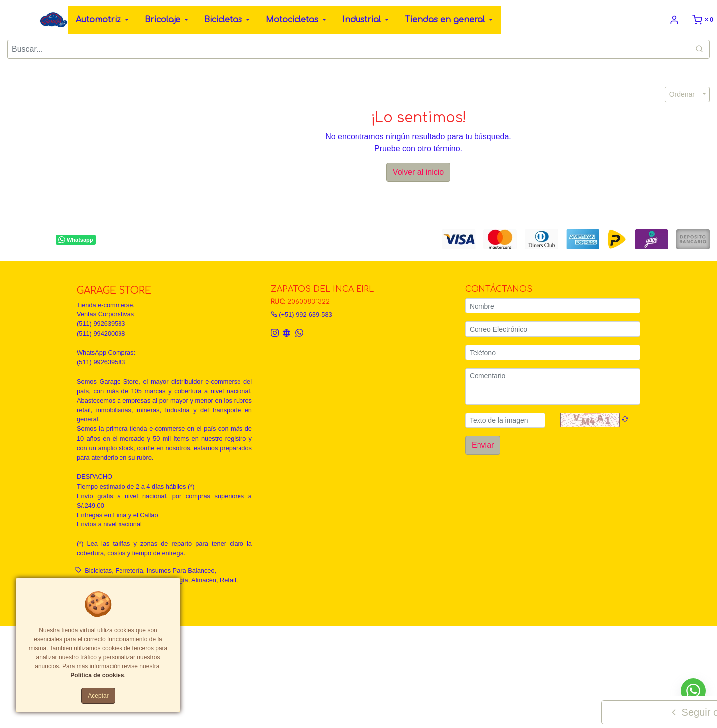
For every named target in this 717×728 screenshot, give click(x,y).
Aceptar (98, 696)
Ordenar (682, 94)
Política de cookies (97, 675)
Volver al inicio (418, 172)
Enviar (483, 445)
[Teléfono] (553, 353)
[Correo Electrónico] (553, 329)
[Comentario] (553, 386)
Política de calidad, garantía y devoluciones (425, 641)
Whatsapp (75, 240)
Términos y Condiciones (256, 641)
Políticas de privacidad (326, 641)
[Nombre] (553, 306)
